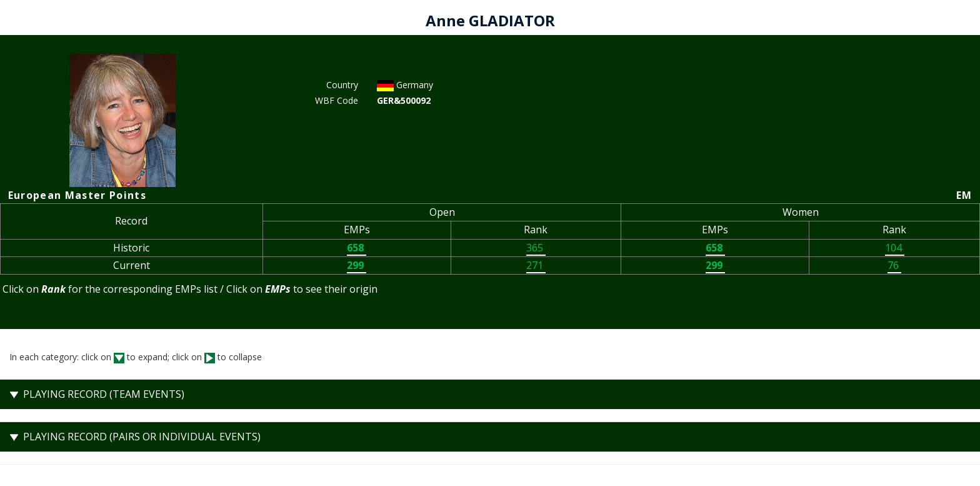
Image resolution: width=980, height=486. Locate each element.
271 (536, 265)
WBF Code (337, 100)
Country (342, 85)
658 (357, 248)
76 (894, 265)
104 (895, 248)
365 (536, 248)
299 (357, 265)
